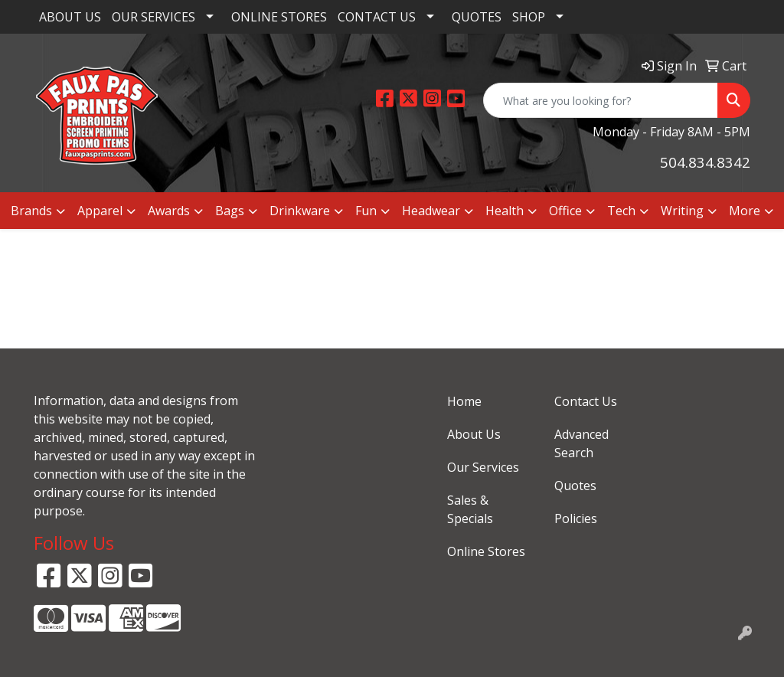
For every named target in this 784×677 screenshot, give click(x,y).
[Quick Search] (601, 100)
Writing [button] (682, 211)
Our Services (483, 467)
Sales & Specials (470, 509)
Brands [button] (31, 211)
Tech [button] (621, 211)
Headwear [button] (431, 211)
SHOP (529, 17)
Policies (576, 518)
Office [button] (565, 211)
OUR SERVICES (154, 17)
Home (464, 401)
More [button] (745, 211)
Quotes (575, 486)
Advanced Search (581, 443)
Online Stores (486, 551)
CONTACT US (377, 17)
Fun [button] (366, 211)
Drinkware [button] (300, 211)
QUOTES (477, 17)
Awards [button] (169, 211)
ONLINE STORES (279, 17)
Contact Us (586, 401)
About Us (474, 434)
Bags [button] (230, 211)
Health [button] (505, 211)
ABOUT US (70, 17)
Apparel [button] (100, 211)
